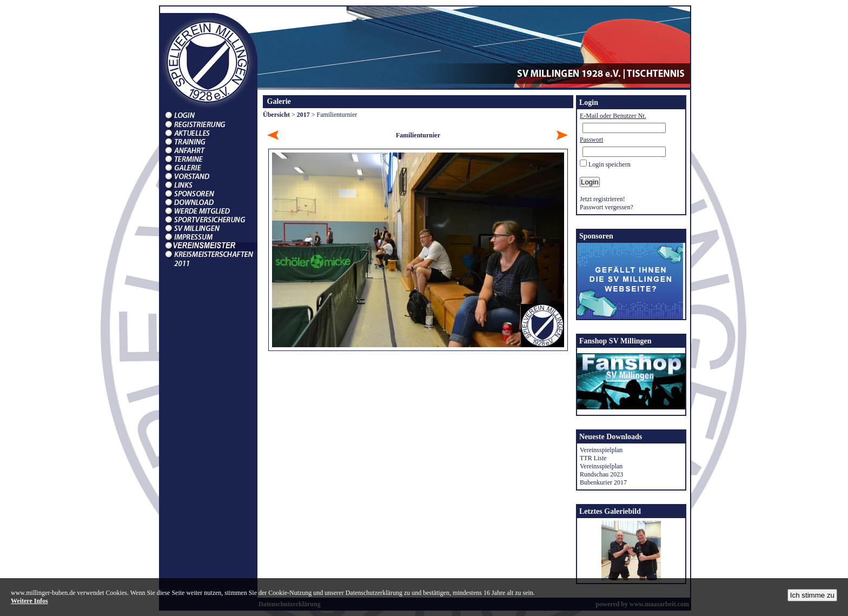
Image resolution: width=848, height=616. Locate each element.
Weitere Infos (29, 601)
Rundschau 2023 (601, 474)
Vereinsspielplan (601, 450)
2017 (303, 115)
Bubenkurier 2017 (603, 482)
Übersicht (276, 115)
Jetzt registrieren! (602, 199)
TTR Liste (593, 458)
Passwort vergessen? (607, 207)
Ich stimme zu (812, 595)
